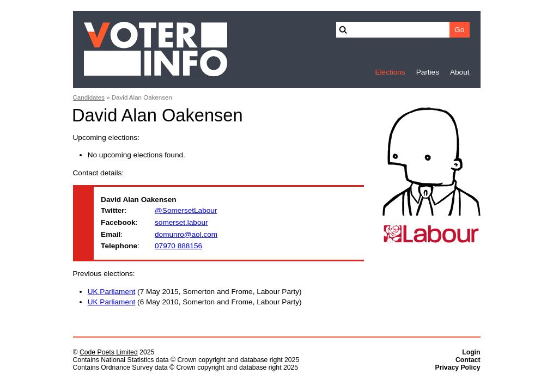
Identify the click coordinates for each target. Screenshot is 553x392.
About (460, 72)
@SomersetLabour (186, 210)
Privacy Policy (458, 367)
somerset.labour (181, 222)
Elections (390, 72)
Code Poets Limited (109, 352)
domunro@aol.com (186, 234)
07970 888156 (178, 246)
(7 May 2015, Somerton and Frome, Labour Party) (195, 292)
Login (471, 352)
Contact (468, 360)
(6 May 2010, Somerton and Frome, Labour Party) (195, 302)
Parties (428, 72)
